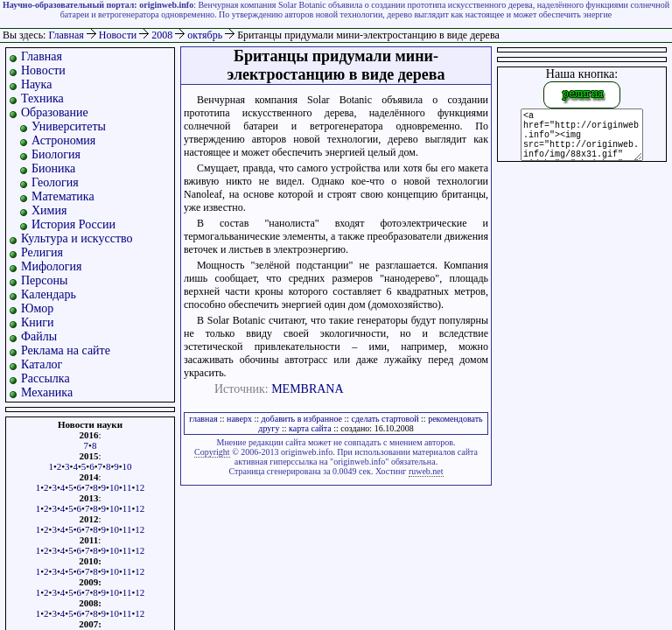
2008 (163, 35)
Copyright (212, 452)
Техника (42, 98)
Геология (55, 182)
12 (140, 487)
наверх (239, 419)
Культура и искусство (77, 238)
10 (127, 466)
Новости (119, 35)
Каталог (42, 364)
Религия (42, 252)
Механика (47, 392)
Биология (56, 154)
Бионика (53, 168)
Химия (49, 210)
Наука (36, 84)
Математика (63, 196)
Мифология (52, 266)
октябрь (206, 35)
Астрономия (63, 140)
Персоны (44, 280)
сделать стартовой (385, 419)
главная (203, 419)
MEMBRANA (307, 389)
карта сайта (310, 428)
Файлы (39, 336)
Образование (55, 112)
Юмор (37, 308)
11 (127, 487)
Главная (66, 35)
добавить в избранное (302, 419)
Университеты (69, 126)
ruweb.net (426, 471)
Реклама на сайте (66, 350)
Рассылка (45, 378)
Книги (38, 322)
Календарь (49, 294)
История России (73, 224)
